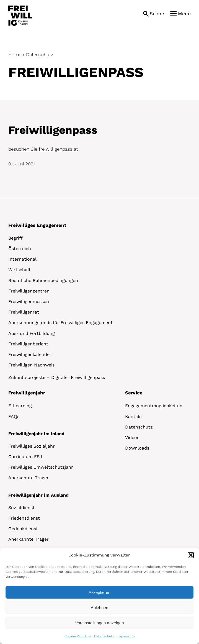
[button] (191, 555)
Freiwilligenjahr (27, 393)
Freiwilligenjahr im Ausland (38, 495)
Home (15, 55)
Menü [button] (184, 14)
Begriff (15, 238)
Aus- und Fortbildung (32, 333)
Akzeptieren (99, 592)
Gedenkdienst (23, 529)
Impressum (126, 636)
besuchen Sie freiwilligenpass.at (43, 149)
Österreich (20, 249)
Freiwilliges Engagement (37, 225)
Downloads (137, 448)
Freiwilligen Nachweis (31, 365)
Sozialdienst (21, 508)
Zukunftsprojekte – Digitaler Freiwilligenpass (57, 377)
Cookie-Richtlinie (78, 636)
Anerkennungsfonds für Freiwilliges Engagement (60, 323)
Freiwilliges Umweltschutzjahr (41, 467)
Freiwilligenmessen (29, 302)
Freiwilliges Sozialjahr (32, 446)
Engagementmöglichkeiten (154, 406)
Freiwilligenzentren (29, 291)
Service (134, 393)
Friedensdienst (24, 518)
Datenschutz (104, 636)
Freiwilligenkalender (30, 354)
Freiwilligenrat (24, 312)
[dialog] (99, 596)
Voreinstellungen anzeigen (100, 623)
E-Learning (20, 406)
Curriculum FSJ (25, 457)
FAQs (14, 416)
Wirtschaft (20, 270)
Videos (132, 438)
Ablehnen (99, 608)
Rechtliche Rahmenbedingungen (43, 280)
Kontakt (134, 416)
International (22, 259)
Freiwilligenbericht (28, 344)
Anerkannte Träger (29, 478)
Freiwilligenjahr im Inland (36, 434)
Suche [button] (157, 14)
